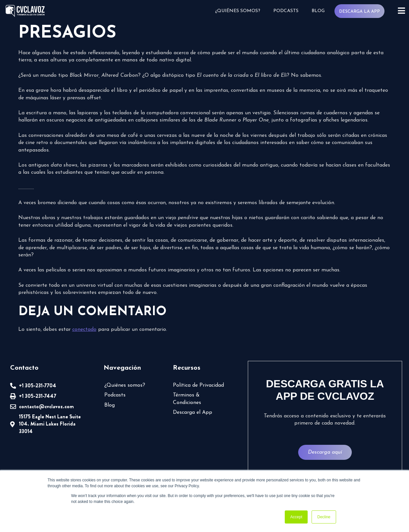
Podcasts (286, 11)
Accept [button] (296, 517)
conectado (84, 330)
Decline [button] (324, 517)
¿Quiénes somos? (238, 11)
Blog (318, 11)
